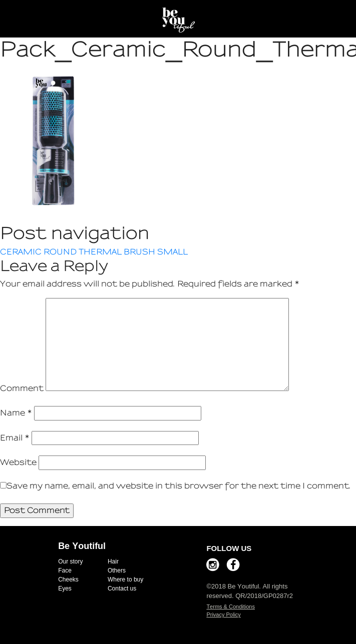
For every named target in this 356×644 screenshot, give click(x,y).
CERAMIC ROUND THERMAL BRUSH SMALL (94, 252)
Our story (70, 561)
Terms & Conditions (231, 606)
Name (16, 413)
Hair (113, 561)
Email (15, 438)
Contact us (122, 588)
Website (18, 462)
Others (117, 570)
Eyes (65, 588)
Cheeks (68, 579)
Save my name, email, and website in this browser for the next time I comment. (179, 486)
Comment (22, 388)
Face (65, 570)
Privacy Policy (223, 614)
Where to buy (125, 579)
